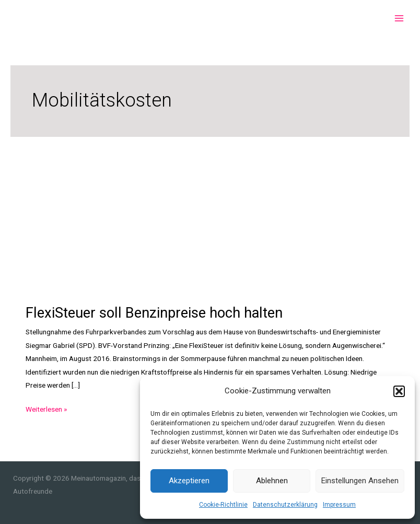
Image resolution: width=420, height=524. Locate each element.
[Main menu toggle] (399, 19)
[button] (399, 391)
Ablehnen (272, 481)
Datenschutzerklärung (285, 505)
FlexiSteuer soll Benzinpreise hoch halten (154, 313)
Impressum (339, 505)
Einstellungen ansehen (360, 481)
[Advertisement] (210, 215)
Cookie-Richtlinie (223, 505)
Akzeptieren (189, 481)
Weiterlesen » (46, 409)
